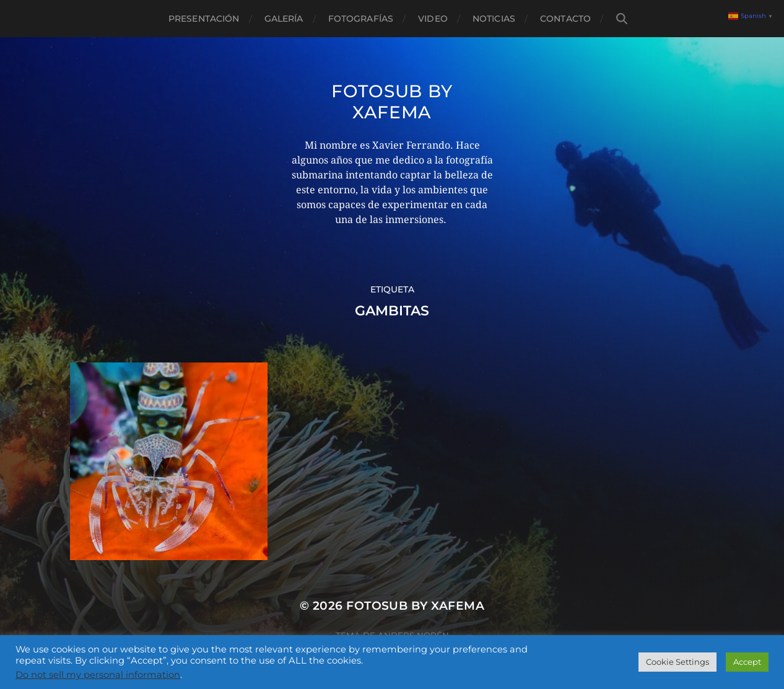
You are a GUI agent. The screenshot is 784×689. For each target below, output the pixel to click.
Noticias (494, 19)
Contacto (565, 19)
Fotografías (361, 19)
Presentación (204, 19)
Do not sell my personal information (98, 675)
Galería (284, 19)
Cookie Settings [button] (677, 662)
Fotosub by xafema (392, 102)
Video (433, 19)
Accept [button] (747, 662)
